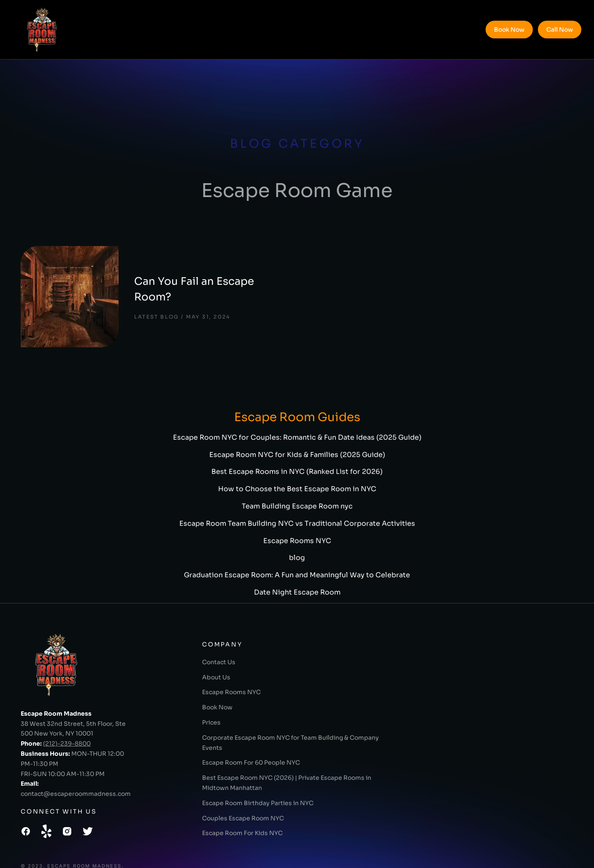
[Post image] (63, 288)
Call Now (560, 30)
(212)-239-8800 (67, 726)
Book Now (509, 30)
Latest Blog (145, 300)
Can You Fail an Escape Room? (202, 280)
